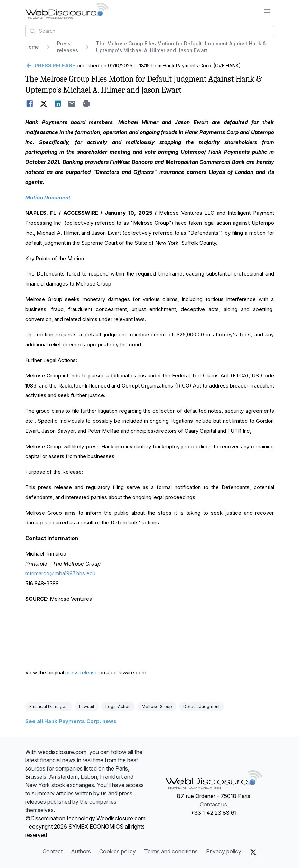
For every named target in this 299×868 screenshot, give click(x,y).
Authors (81, 851)
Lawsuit (87, 706)
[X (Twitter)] (253, 852)
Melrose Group (157, 706)
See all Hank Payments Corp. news (71, 721)
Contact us (213, 804)
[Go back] (50, 66)
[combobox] (150, 31)
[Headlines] (67, 11)
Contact (53, 851)
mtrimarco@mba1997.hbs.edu (60, 573)
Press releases (68, 47)
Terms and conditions (171, 851)
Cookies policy (118, 851)
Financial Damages (49, 706)
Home (32, 47)
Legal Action (118, 706)
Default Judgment (202, 706)
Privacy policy (224, 851)
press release (82, 673)
